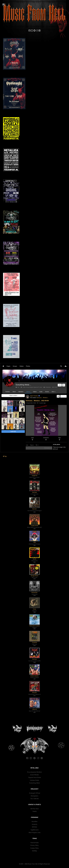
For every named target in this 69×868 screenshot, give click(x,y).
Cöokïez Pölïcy (34, 848)
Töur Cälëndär (35, 799)
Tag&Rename (35, 830)
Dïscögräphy (34, 796)
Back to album (13, 396)
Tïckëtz (35, 811)
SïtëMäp (34, 851)
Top (5, 456)
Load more (13, 431)
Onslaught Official (35, 793)
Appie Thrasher (34, 396)
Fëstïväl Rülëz (35, 843)
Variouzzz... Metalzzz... (43, 398)
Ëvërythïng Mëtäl (34, 783)
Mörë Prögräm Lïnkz (35, 833)
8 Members (47, 387)
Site (17, 387)
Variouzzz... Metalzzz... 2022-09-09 (37, 401)
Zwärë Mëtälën (35, 775)
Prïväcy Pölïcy (34, 845)
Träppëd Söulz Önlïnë (35, 778)
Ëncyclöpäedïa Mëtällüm (35, 772)
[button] (61, 366)
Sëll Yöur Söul (34, 809)
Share (63, 396)
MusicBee (34, 822)
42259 (55, 387)
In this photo (57, 444)
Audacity (35, 824)
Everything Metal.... (23, 385)
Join (60, 385)
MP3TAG (34, 827)
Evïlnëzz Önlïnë (34, 780)
